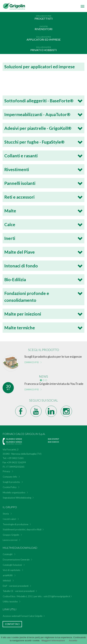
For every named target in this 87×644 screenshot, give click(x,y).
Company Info (10, 477)
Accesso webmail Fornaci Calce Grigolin (23, 616)
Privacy (6, 471)
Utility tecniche (10, 602)
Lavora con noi (10, 540)
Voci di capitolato (12, 570)
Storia (6, 514)
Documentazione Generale (16, 560)
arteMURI (8, 575)
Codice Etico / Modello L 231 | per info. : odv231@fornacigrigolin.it (36, 596)
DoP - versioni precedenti (16, 586)
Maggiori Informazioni (53, 640)
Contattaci (12, 624)
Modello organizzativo (14, 493)
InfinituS (7, 581)
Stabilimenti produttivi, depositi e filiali (22, 529)
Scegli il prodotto (11, 482)
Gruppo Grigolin (11, 535)
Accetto (73, 640)
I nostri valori (9, 519)
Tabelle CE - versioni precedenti (19, 591)
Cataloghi (8, 554)
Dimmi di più (32, 362)
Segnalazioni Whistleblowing (17, 498)
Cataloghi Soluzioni (12, 565)
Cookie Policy (10, 487)
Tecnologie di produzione (16, 524)
